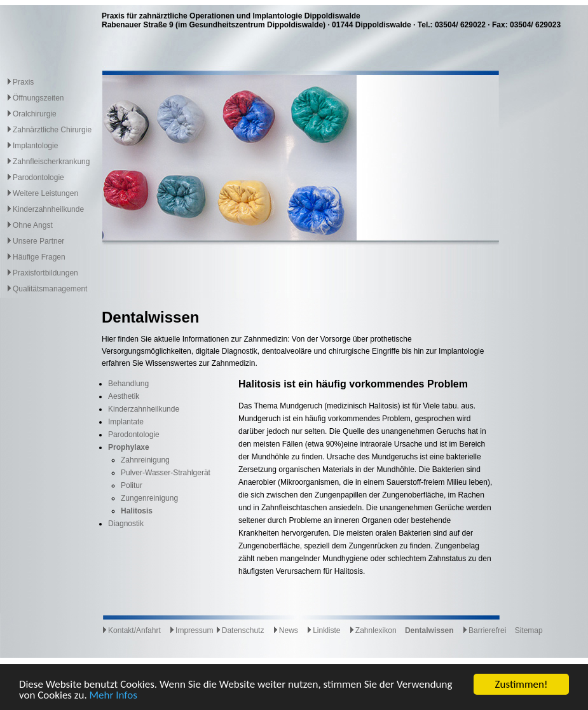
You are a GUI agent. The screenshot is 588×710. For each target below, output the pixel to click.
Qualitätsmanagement (50, 289)
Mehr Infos (113, 696)
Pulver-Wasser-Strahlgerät (166, 473)
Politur (132, 485)
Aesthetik (124, 396)
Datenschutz (240, 630)
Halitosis (137, 511)
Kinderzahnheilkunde (48, 209)
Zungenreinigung (149, 498)
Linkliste (323, 630)
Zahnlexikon (373, 630)
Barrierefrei (484, 630)
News (285, 630)
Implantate (126, 422)
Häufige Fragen (39, 257)
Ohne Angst (33, 225)
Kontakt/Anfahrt (131, 630)
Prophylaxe (129, 447)
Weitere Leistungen (45, 193)
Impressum (191, 630)
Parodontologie (38, 177)
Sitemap (529, 630)
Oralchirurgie (35, 114)
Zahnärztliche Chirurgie (52, 130)
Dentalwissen (429, 630)
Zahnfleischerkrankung (51, 162)
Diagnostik (126, 524)
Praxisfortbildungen (45, 273)
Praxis (23, 82)
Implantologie (35, 146)
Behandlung (128, 384)
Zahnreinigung (145, 460)
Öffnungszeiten (38, 98)
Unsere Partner (38, 241)
